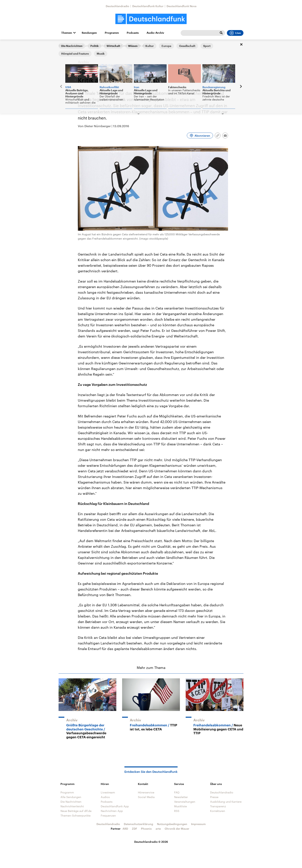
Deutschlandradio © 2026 (151, 842)
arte (158, 829)
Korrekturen (218, 811)
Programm (112, 33)
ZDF (135, 829)
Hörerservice (146, 792)
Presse (214, 797)
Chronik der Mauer (177, 829)
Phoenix (146, 829)
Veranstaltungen (185, 802)
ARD (125, 829)
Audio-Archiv (155, 33)
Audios (105, 797)
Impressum (198, 824)
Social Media (146, 797)
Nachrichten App (112, 811)
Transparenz (218, 806)
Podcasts (133, 33)
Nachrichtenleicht (72, 806)
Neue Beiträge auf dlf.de (76, 811)
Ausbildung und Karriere (226, 802)
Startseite (65, 46)
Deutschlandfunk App (115, 806)
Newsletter (181, 797)
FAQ (177, 792)
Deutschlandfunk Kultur (148, 6)
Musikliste (180, 806)
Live (235, 33)
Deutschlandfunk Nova (182, 6)
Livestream (108, 792)
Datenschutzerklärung (138, 824)
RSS (177, 811)
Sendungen (89, 33)
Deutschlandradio (117, 6)
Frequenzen (108, 815)
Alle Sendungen (71, 797)
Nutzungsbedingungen (172, 824)
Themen (67, 33)
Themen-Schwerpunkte (75, 815)
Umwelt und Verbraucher (90, 46)
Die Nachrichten (71, 802)
